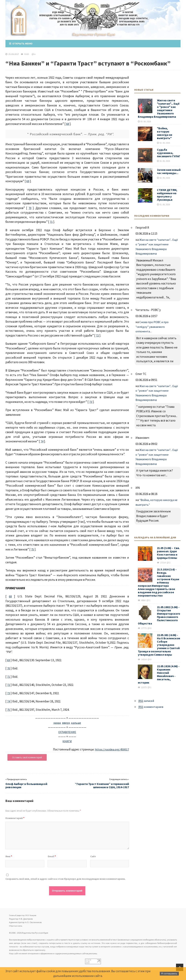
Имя (9, 856)
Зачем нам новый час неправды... (169, 171)
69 (28, 181)
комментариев (152, 707)
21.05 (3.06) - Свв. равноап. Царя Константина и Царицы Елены (168, 553)
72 (97, 335)
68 (68, 124)
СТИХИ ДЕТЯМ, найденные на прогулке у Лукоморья (167, 195)
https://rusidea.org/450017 (112, 749)
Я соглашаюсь (169, 974)
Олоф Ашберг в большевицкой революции (26, 785)
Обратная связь (17, 925)
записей (147, 701)
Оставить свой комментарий (27, 757)
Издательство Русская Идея (21, 24)
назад (57, 723)
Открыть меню (21, 44)
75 (33, 549)
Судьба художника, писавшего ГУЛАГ (169, 153)
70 (30, 208)
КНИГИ (67, 741)
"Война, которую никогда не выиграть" (165, 133)
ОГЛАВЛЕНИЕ (67, 732)
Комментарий (15, 818)
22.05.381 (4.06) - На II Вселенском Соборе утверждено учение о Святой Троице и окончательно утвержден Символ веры (159, 645)
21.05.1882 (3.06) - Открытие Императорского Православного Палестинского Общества (159, 615)
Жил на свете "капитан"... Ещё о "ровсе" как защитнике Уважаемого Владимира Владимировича (159, 108)
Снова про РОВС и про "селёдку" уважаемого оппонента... (152, 326)
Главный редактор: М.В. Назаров (25, 915)
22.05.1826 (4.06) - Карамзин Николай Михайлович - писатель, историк (159, 674)
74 (42, 441)
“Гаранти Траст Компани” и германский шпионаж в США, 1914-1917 (102, 785)
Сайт (93, 856)
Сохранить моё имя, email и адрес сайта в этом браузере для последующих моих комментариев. (65, 879)
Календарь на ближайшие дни (155, 537)
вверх (66, 723)
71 (51, 222)
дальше (76, 723)
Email (52, 856)
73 (91, 402)
